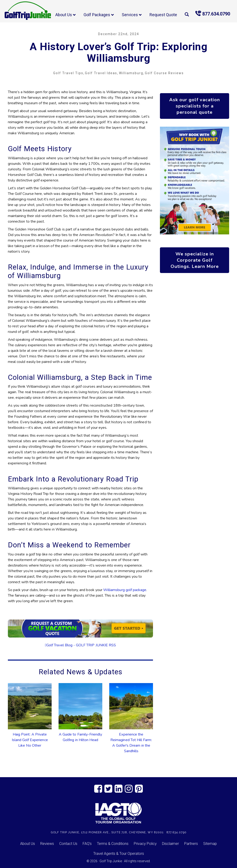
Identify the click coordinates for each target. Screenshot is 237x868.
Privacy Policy (145, 844)
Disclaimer (170, 844)
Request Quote (163, 15)
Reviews (47, 844)
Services (132, 15)
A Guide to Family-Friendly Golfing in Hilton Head (80, 737)
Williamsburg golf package (125, 590)
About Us (66, 15)
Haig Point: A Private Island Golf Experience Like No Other (30, 740)
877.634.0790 (213, 14)
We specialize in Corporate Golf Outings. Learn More (195, 260)
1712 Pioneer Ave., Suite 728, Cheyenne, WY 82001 (122, 832)
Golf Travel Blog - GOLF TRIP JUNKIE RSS (81, 645)
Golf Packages (99, 15)
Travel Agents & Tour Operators (119, 854)
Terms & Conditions (113, 844)
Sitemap (210, 844)
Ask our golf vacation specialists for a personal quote (195, 106)
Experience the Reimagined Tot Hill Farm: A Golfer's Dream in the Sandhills (131, 743)
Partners (191, 844)
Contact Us (68, 844)
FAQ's (87, 844)
